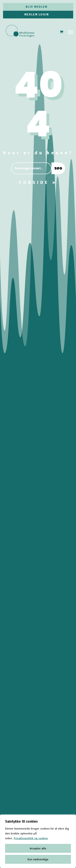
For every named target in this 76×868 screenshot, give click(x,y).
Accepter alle (38, 848)
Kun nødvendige (38, 859)
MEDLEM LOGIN (37, 14)
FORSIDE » (38, 182)
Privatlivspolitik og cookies (31, 838)
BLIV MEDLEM (37, 7)
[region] (38, 841)
